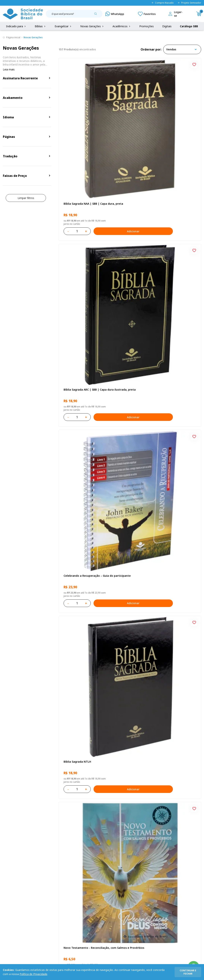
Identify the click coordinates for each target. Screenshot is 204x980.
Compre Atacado (162, 3)
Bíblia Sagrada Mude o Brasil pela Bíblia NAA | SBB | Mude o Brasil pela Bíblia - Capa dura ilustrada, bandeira (178, 733)
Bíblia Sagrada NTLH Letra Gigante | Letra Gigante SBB (177, 555)
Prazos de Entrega (38, 912)
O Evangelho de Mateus (79, 553)
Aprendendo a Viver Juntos (81, 375)
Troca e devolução (38, 905)
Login (72, 891)
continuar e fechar (188, 972)
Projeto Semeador (189, 3)
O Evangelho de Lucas (174, 286)
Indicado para (16, 26)
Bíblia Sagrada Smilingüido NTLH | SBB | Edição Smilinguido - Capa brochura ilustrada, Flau (177, 644)
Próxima (155, 785)
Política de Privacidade (33, 974)
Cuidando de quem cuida (176, 375)
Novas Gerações (92, 26)
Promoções (147, 26)
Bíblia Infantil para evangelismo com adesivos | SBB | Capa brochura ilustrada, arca (129, 377)
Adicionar (99, 135)
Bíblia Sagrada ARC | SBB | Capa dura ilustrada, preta (129, 110)
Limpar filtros (26, 198)
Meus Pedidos (77, 898)
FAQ (6, 898)
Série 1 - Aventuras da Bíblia (174, 466)
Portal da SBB (12, 905)
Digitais (167, 26)
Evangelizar (63, 26)
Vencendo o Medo (123, 464)
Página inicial (13, 37)
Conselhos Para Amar (125, 731)
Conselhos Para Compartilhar (73, 733)
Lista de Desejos (79, 905)
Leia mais (9, 69)
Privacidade (33, 891)
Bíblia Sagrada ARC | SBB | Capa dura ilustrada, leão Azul (129, 644)
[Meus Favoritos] (147, 14)
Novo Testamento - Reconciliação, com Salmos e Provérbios (129, 199)
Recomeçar (167, 197)
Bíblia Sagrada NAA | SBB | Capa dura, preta (81, 110)
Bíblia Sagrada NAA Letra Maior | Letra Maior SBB (128, 555)
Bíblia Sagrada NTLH (76, 197)
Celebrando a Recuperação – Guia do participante (178, 110)
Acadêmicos (122, 26)
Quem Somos (11, 891)
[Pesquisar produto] (97, 15)
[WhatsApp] (115, 14)
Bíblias (40, 26)
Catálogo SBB (189, 26)
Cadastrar (184, 860)
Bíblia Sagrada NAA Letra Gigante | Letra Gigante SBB (128, 288)
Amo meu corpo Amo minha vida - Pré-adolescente (81, 288)
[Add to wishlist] (98, 64)
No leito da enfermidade (79, 464)
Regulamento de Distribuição (44, 898)
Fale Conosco (104, 891)
